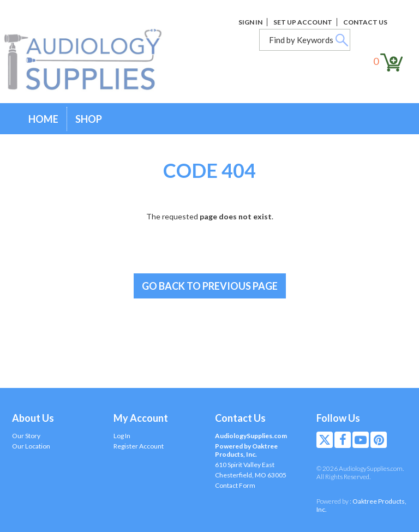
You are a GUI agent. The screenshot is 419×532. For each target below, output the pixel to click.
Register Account (139, 446)
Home (43, 119)
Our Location (31, 446)
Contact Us (365, 22)
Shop (89, 119)
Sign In (250, 22)
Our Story (26, 436)
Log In (122, 436)
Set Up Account (303, 22)
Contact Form (235, 485)
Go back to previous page (210, 286)
